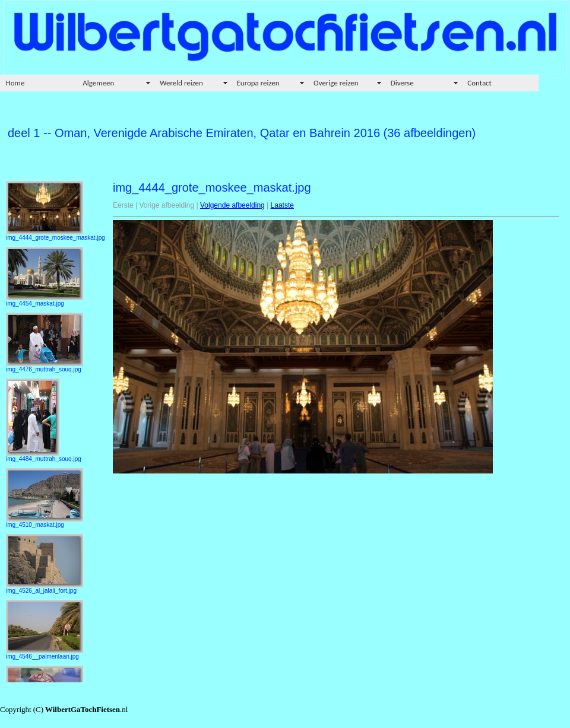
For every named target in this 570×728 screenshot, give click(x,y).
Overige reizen (336, 83)
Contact (479, 83)
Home (15, 83)
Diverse (402, 83)
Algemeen (98, 83)
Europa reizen (258, 83)
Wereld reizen (181, 83)
